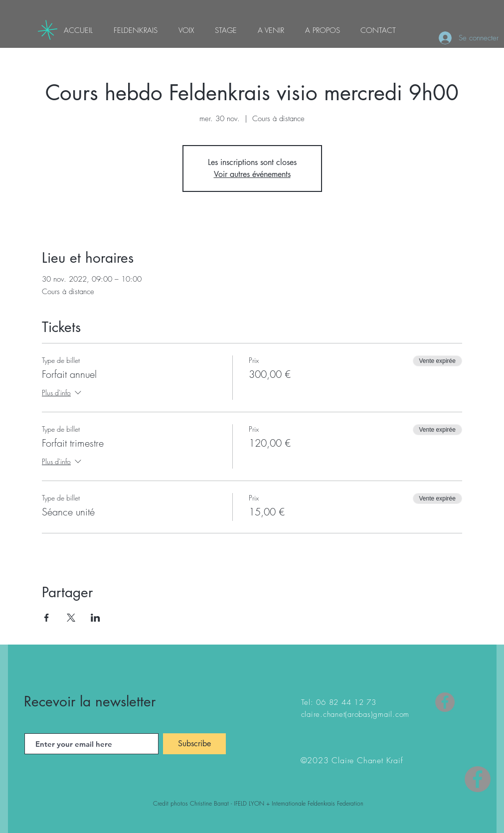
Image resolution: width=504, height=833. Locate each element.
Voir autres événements (252, 174)
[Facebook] (445, 702)
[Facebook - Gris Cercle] (478, 779)
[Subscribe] (194, 744)
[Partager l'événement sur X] (71, 618)
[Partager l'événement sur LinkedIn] (95, 618)
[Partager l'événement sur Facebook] (47, 618)
